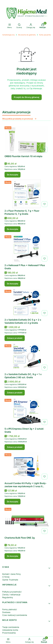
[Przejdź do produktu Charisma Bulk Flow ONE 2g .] (26, 521)
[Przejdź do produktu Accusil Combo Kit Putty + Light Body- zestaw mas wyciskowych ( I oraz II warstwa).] (26, 466)
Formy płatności (10, 609)
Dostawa (6, 612)
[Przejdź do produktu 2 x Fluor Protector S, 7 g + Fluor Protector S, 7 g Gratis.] (26, 194)
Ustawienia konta (10, 630)
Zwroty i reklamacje (11, 595)
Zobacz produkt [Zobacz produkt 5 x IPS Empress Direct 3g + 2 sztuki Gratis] (15, 447)
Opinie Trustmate (10, 580)
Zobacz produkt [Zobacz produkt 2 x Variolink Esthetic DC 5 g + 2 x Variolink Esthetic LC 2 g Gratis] (15, 338)
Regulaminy (8, 597)
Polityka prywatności (12, 592)
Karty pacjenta (45, 35)
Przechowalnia (9, 633)
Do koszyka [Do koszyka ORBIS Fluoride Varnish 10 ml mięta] (13, 175)
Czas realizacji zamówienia (15, 615)
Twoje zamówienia (11, 627)
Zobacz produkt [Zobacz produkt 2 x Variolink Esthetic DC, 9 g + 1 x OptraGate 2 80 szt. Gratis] (15, 393)
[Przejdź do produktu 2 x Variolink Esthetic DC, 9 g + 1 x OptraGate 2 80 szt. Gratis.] (26, 357)
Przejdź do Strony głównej (27, 97)
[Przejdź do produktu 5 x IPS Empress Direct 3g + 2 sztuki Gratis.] (26, 412)
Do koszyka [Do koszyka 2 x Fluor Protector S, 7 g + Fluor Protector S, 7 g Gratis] (13, 229)
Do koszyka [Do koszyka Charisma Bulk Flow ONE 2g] (13, 556)
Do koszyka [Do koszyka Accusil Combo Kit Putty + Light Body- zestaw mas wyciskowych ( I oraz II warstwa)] (13, 502)
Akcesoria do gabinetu (27, 35)
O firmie (6, 577)
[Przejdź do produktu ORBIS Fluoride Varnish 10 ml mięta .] (26, 139)
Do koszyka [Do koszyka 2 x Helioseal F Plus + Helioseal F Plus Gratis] (13, 284)
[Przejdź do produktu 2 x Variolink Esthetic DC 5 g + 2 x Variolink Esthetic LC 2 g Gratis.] (26, 303)
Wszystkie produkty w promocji (19, 119)
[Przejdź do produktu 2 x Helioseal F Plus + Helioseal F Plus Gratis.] (26, 248)
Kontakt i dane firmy (12, 574)
